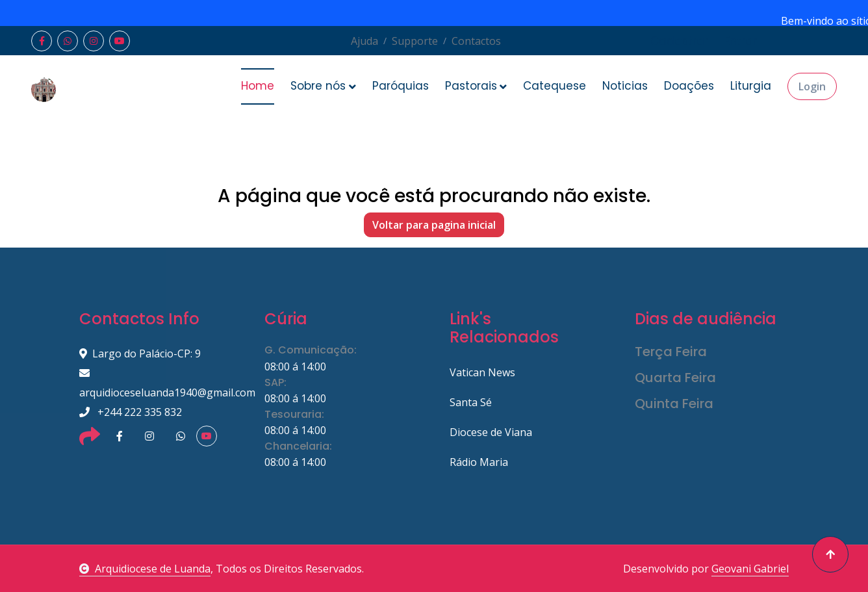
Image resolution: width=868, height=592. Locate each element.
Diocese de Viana (491, 432)
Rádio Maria (479, 462)
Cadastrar (679, 41)
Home (258, 86)
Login (812, 86)
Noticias (625, 86)
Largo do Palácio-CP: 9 (140, 354)
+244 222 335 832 (131, 412)
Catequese (555, 86)
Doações (689, 86)
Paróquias (401, 86)
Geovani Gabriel (750, 569)
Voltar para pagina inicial (434, 225)
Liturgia (751, 86)
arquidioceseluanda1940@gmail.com (156, 384)
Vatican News (482, 372)
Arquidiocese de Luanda (145, 569)
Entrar (741, 41)
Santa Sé (471, 402)
